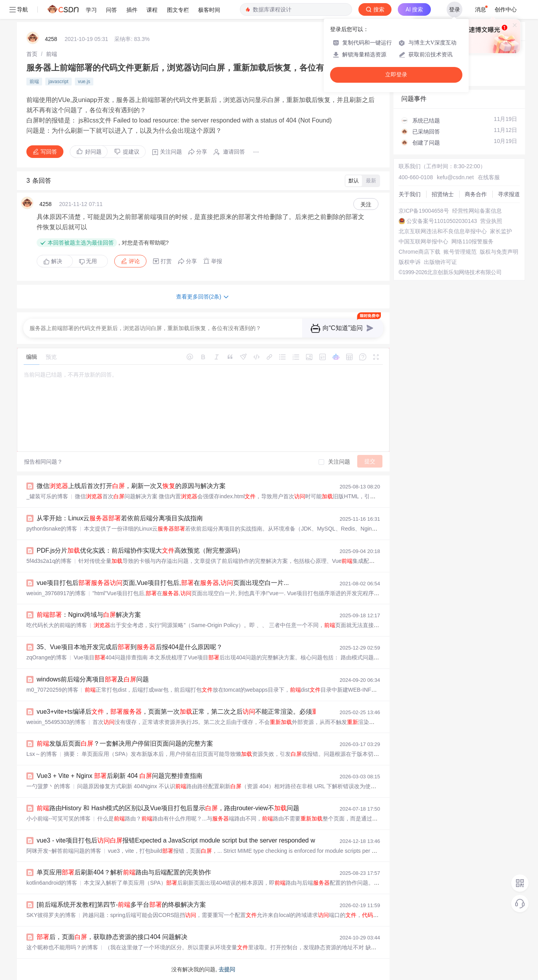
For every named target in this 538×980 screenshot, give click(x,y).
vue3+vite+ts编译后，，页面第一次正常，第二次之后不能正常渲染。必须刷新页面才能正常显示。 (215, 712)
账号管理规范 (460, 252)
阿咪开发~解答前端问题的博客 (64, 851)
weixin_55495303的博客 (56, 722)
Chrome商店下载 (419, 252)
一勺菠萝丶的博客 (48, 786)
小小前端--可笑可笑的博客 (58, 819)
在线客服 (489, 177)
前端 (52, 54)
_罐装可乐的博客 (47, 496)
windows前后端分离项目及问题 (93, 679)
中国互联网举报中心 (423, 241)
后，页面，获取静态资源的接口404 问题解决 (112, 937)
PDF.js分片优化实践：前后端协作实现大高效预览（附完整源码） (140, 550)
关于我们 (410, 194)
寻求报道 (509, 194)
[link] (32, 54)
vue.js (84, 82)
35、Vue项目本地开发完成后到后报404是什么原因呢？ (130, 647)
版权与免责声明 (499, 252)
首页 (32, 54)
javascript (58, 82)
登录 (455, 9)
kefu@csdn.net (455, 177)
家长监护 (501, 231)
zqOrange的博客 (47, 657)
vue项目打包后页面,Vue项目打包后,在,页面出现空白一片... (163, 583)
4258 (51, 39)
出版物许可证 (440, 262)
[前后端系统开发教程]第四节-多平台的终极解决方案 (121, 905)
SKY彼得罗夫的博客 (51, 915)
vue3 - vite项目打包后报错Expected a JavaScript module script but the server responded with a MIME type (198, 840)
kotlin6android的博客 (52, 883)
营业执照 (491, 221)
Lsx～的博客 (42, 754)
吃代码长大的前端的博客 (57, 625)
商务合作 (476, 194)
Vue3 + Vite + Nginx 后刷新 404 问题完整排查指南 (120, 776)
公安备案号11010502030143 (442, 221)
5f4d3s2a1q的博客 (49, 561)
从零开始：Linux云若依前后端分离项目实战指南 (120, 518)
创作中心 (506, 9)
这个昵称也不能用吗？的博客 (62, 947)
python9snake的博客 (52, 529)
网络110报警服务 (472, 241)
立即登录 (396, 75)
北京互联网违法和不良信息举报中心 (443, 231)
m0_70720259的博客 (52, 690)
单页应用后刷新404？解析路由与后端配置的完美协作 (124, 872)
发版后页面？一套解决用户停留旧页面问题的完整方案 (125, 743)
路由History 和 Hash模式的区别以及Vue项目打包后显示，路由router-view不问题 (168, 808)
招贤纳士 (443, 194)
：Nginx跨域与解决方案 (89, 615)
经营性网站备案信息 (477, 211)
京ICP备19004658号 (424, 211)
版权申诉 (410, 262)
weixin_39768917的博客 (56, 593)
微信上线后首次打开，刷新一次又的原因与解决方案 (131, 486)
